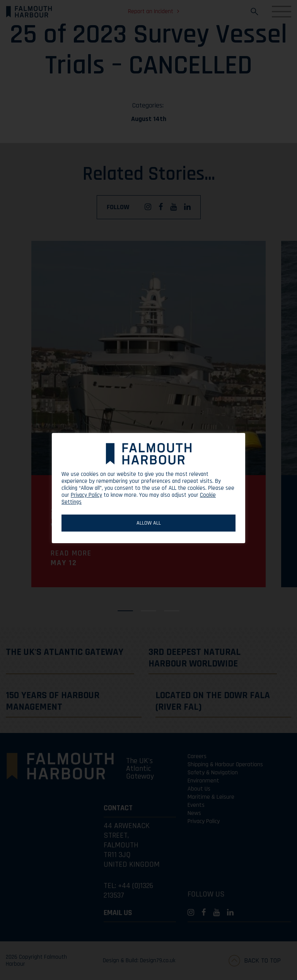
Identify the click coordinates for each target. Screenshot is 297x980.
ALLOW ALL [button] (149, 523)
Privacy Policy (86, 495)
